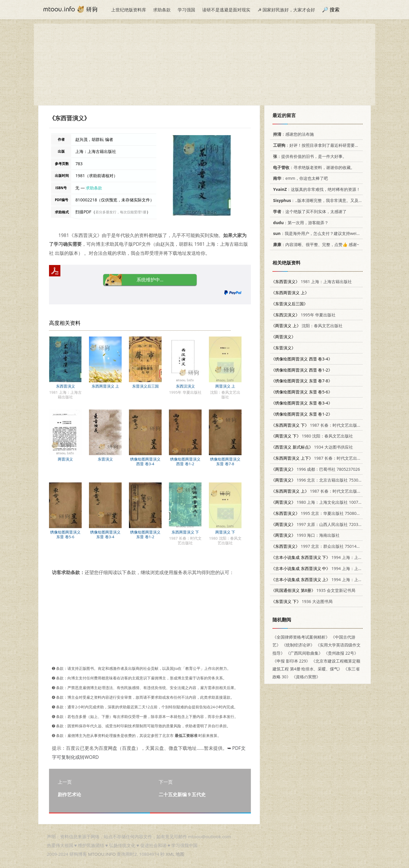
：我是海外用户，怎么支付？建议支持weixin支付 (321, 233)
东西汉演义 (185, 386)
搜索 (335, 9)
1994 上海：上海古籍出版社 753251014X (339, 557)
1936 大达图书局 (302, 601)
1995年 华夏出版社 (303, 315)
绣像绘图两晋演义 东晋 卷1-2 (145, 534)
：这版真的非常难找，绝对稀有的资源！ (316, 189)
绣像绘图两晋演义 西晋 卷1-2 (185, 461)
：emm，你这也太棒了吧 (299, 178)
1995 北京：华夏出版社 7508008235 (320, 513)
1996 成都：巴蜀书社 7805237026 (316, 469)
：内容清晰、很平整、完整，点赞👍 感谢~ (315, 244)
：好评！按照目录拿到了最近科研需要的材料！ (321, 145)
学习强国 (186, 10)
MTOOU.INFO (102, 854)
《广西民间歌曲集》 (304, 653)
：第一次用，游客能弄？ (300, 223)
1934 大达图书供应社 (312, 447)
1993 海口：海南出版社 (305, 535)
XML (170, 854)
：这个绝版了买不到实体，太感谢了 (309, 211)
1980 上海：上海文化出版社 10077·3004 (321, 502)
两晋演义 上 (225, 386)
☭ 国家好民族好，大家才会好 (286, 10)
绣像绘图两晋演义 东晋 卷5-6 (65, 534)
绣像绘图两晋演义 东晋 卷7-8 (225, 461)
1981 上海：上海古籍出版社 (311, 282)
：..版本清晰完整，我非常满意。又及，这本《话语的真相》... (337, 200)
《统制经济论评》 (298, 645)
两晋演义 (65, 459)
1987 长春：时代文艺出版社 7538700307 (328, 425)
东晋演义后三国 (145, 386)
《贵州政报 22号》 (341, 653)
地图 (180, 854)
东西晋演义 (65, 386)
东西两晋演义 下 (185, 532)
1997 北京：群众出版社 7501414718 (320, 546)
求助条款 (162, 10)
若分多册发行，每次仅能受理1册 (121, 212)
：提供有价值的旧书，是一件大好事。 (309, 156)
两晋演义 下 (225, 532)
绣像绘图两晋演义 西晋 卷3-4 (145, 461)
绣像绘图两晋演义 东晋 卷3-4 (105, 534)
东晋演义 (105, 459)
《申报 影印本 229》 (291, 661)
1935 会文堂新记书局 (313, 590)
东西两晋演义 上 (105, 386)
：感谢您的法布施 (292, 134)
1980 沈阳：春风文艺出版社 (312, 436)
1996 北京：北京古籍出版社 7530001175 (322, 480)
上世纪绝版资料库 (129, 10)
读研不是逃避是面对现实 (226, 10)
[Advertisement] (204, 65)
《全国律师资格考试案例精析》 (301, 637)
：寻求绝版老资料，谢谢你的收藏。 (313, 167)
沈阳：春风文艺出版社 (307, 326)
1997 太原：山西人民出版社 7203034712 (322, 524)
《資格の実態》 (306, 677)
